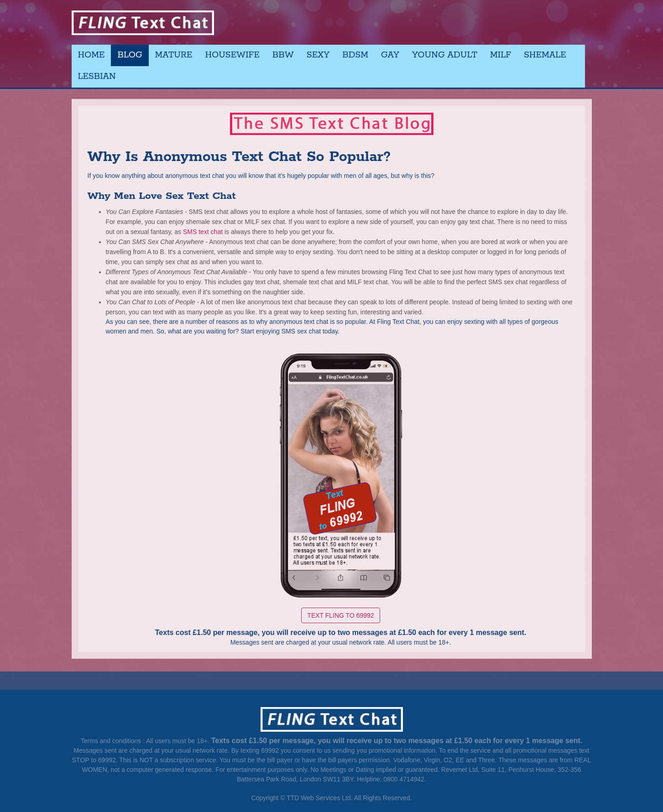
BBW (283, 55)
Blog (130, 55)
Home (91, 55)
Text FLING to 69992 (340, 614)
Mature (174, 55)
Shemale (545, 55)
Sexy (318, 55)
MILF (501, 55)
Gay (390, 55)
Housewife (232, 55)
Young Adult (445, 55)
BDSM (355, 55)
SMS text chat (204, 231)
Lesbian (97, 77)
